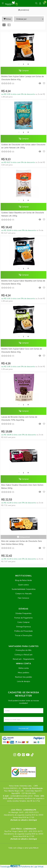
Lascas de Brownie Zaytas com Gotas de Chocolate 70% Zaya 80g (19, 418)
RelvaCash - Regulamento (24, 659)
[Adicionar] (28, 64)
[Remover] (19, 64)
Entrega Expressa (24, 627)
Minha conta (24, 668)
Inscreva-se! (23, 728)
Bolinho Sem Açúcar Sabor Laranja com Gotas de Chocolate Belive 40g (23, 78)
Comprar (24, 71)
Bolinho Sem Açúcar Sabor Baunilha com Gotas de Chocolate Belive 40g (23, 282)
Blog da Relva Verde (23, 580)
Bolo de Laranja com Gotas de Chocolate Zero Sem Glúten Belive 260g (22, 543)
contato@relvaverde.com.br (22, 796)
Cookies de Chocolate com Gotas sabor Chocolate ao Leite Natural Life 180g (23, 146)
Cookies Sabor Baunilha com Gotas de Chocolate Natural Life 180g (23, 214)
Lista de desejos (24, 681)
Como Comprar (23, 622)
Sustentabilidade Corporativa (24, 589)
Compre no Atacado (24, 594)
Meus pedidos (24, 673)
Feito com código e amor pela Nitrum (23, 848)
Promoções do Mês (24, 650)
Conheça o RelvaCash (23, 655)
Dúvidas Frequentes (23, 613)
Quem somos (23, 585)
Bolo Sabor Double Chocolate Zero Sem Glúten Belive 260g (22, 486)
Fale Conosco (23, 598)
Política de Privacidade (24, 631)
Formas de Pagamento (24, 618)
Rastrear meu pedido (24, 677)
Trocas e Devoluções (23, 635)
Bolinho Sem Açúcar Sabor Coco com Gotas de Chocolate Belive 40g (22, 350)
